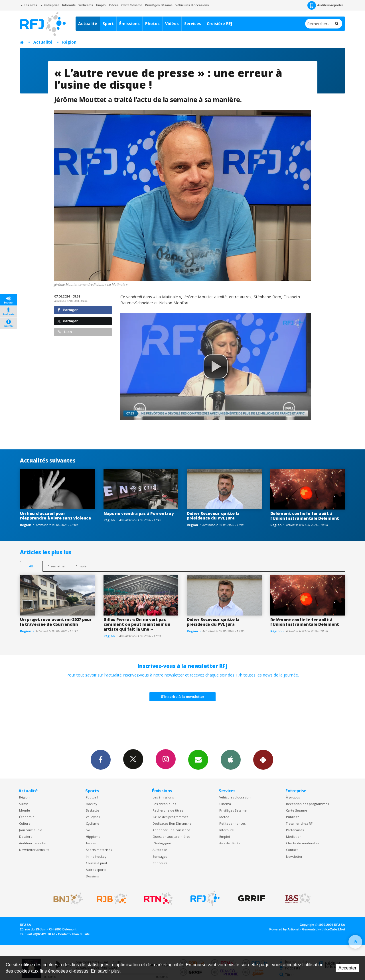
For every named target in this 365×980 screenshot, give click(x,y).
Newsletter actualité (34, 850)
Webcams (86, 5)
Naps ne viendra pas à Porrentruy (139, 513)
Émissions (129, 24)
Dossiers (26, 837)
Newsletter (294, 856)
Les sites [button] (29, 5)
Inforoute (69, 5)
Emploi (101, 5)
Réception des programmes (307, 804)
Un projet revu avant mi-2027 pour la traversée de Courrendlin (56, 622)
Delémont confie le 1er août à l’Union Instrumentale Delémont (305, 516)
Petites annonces (232, 823)
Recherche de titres (168, 810)
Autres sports (96, 870)
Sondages (160, 856)
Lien (65, 332)
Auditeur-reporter (325, 5)
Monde (25, 810)
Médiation (294, 837)
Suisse (24, 804)
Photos (152, 24)
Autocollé (160, 850)
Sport (108, 24)
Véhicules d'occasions (192, 5)
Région (69, 42)
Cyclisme (93, 823)
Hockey (91, 804)
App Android (263, 759)
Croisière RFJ (219, 24)
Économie (27, 817)
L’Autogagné (162, 843)
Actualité (88, 24)
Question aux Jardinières (171, 837)
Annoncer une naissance (171, 830)
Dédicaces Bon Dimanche (172, 823)
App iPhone (231, 759)
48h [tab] (32, 566)
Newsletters (198, 759)
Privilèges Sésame (159, 5)
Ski (88, 830)
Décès (114, 5)
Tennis (91, 843)
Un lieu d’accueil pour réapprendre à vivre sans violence (55, 516)
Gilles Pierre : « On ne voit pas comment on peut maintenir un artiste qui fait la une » (137, 624)
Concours (160, 863)
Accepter (347, 968)
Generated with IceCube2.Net (324, 929)
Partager (68, 310)
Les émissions (163, 797)
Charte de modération (303, 843)
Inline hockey (96, 856)
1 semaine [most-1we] (56, 566)
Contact (292, 850)
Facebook (101, 759)
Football (92, 797)
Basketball (94, 810)
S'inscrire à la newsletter (182, 697)
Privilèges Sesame (233, 810)
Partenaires (295, 830)
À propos (293, 797)
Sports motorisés (99, 850)
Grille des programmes (170, 817)
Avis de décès (230, 843)
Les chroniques (164, 804)
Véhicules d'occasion (235, 797)
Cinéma (225, 804)
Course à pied (96, 863)
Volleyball (93, 817)
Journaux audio (31, 830)
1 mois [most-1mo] (81, 566)
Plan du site (81, 934)
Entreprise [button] (50, 5)
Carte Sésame (132, 5)
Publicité (293, 817)
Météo (224, 817)
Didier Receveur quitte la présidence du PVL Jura (213, 516)
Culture (25, 823)
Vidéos (172, 24)
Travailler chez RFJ (300, 823)
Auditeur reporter (33, 843)
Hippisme (93, 837)
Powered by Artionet (284, 929)
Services (193, 24)
